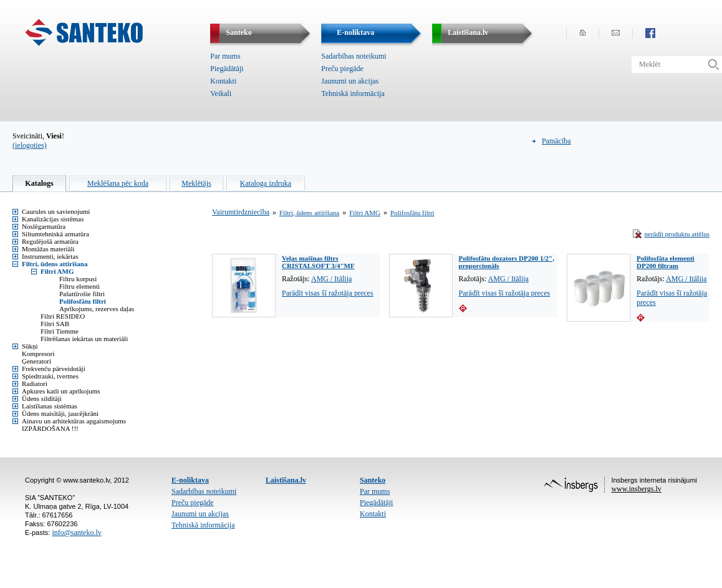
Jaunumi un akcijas (350, 81)
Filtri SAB (55, 324)
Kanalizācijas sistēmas (53, 219)
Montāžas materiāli (48, 249)
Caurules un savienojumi (56, 211)
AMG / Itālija (331, 279)
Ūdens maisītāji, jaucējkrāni (60, 413)
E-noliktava (190, 480)
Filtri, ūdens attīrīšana (55, 264)
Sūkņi (30, 346)
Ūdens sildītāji (42, 398)
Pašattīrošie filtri (82, 294)
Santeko (373, 480)
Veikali (221, 94)
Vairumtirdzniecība (241, 212)
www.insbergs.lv (636, 489)
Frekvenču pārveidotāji (54, 369)
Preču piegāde (342, 69)
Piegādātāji (227, 69)
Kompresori (38, 354)
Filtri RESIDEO (63, 316)
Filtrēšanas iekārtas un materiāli (84, 339)
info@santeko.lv (76, 533)
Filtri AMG (57, 271)
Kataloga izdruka (266, 183)
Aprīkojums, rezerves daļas (97, 309)
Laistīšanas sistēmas (50, 406)
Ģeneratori (36, 361)
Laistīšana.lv (286, 480)
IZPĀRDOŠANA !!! (50, 428)
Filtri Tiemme (60, 331)
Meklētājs (196, 183)
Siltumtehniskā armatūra (55, 234)
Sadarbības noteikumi (354, 56)
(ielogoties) (30, 145)
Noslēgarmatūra (44, 226)
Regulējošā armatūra (50, 241)
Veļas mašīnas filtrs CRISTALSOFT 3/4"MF (318, 262)
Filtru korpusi (78, 279)
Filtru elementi (79, 286)
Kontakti (223, 81)
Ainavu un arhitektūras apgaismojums (74, 421)
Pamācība (556, 141)
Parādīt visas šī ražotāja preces (328, 293)
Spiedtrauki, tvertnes (50, 376)
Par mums (225, 56)
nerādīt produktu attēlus (677, 234)
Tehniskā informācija (353, 94)
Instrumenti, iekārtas (50, 256)
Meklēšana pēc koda (118, 183)
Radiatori (35, 383)
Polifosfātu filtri (83, 301)
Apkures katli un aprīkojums (61, 391)
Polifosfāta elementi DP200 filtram (666, 262)
